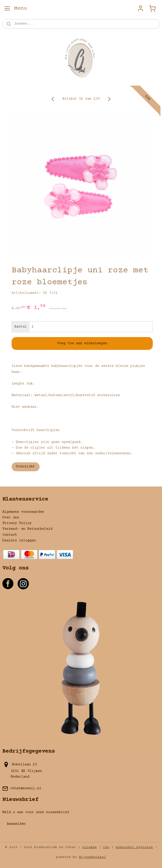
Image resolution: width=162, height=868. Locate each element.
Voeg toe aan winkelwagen (82, 343)
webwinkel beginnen (134, 847)
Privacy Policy (17, 523)
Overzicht (25, 467)
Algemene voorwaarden (23, 512)
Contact (10, 535)
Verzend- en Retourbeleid (27, 529)
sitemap (89, 847)
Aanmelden (16, 824)
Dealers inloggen (19, 541)
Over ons (11, 518)
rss (106, 847)
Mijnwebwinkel (92, 857)
